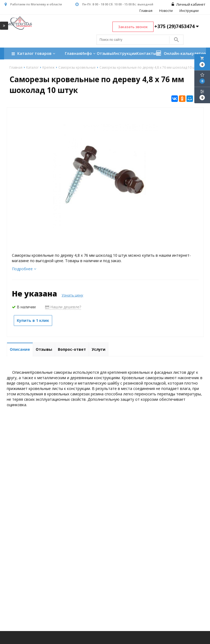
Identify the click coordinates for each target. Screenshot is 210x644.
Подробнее (24, 269)
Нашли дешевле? (63, 307)
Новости (166, 11)
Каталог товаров (34, 54)
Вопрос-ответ (72, 350)
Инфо (89, 54)
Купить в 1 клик (33, 321)
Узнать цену (72, 295)
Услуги (99, 350)
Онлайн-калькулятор (181, 54)
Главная (146, 11)
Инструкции (190, 11)
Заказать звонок (133, 27)
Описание (20, 350)
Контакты (146, 54)
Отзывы (105, 54)
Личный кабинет (189, 5)
